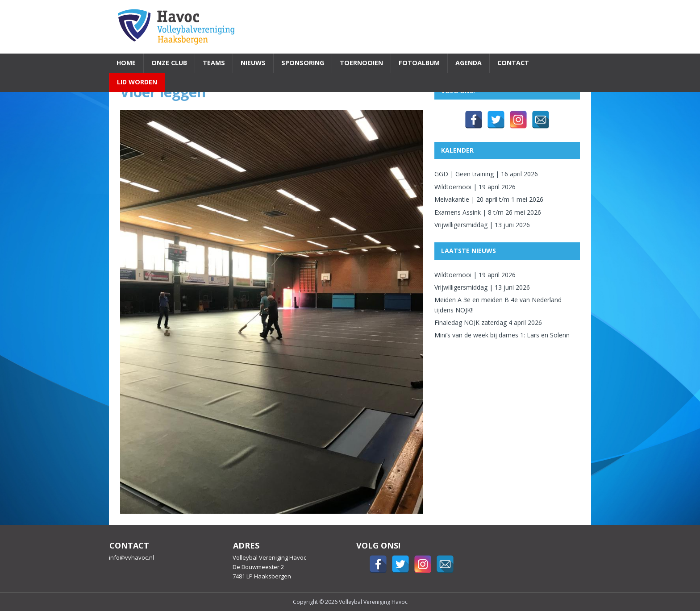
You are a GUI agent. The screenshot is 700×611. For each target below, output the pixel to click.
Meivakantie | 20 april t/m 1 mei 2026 (489, 199)
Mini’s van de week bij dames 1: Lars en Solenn (502, 335)
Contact (513, 63)
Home (126, 63)
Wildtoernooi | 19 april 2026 (475, 187)
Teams (214, 63)
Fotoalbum (419, 63)
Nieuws (253, 63)
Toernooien (361, 63)
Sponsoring (303, 63)
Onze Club (169, 63)
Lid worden (137, 82)
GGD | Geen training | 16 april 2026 (486, 174)
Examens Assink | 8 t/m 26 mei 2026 (488, 212)
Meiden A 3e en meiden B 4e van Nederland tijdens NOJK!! (498, 305)
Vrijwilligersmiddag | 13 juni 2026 (482, 225)
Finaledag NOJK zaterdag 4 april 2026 (488, 322)
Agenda (469, 63)
